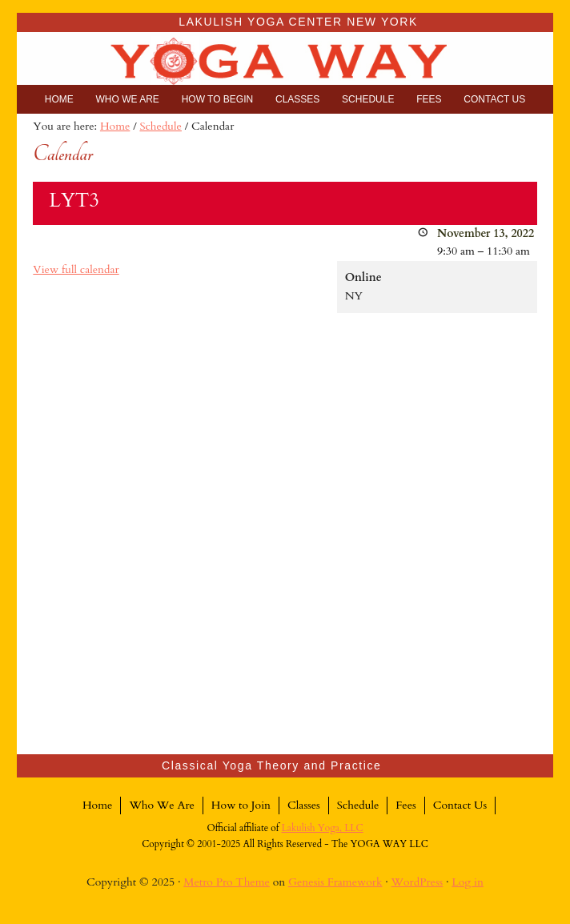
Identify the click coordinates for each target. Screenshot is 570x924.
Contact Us (460, 805)
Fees (405, 805)
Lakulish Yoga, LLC (323, 828)
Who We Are (161, 805)
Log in (468, 882)
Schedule (358, 805)
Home (97, 805)
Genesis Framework (335, 882)
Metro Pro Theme (227, 882)
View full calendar (76, 269)
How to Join (241, 805)
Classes (304, 805)
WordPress (417, 882)
